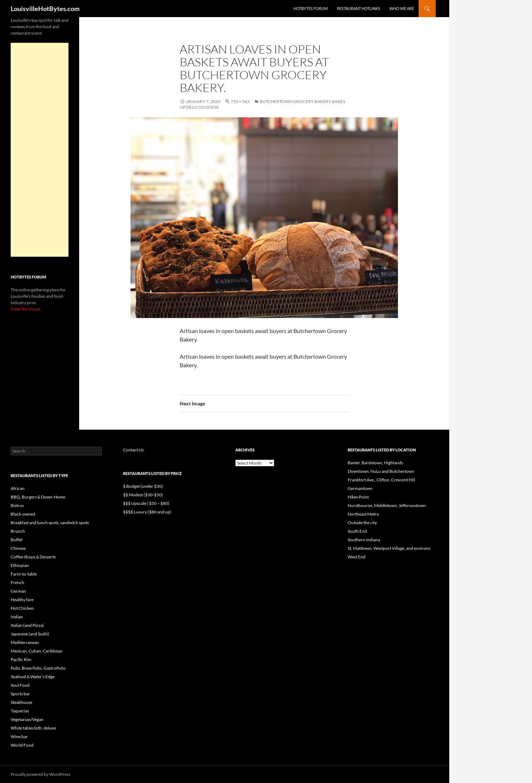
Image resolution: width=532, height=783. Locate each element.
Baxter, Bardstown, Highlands (375, 463)
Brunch (18, 531)
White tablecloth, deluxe (33, 728)
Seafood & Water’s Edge (33, 677)
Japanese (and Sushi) (30, 634)
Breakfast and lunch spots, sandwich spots (50, 523)
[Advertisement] (40, 150)
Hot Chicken (22, 608)
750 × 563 (240, 101)
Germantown (360, 488)
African (18, 488)
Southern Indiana (364, 540)
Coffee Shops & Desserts (33, 557)
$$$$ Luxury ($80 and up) (147, 512)
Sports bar (20, 694)
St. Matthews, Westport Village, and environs (389, 548)
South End (357, 531)
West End (357, 557)
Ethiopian (20, 565)
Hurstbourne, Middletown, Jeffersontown (387, 505)
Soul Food (20, 685)
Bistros (17, 505)
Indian (17, 617)
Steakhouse (21, 702)
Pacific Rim (21, 659)
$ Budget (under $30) (143, 486)
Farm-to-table (24, 574)
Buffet (17, 540)
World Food (22, 745)
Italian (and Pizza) (27, 625)
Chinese (18, 548)
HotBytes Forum (311, 8)
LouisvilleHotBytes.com (45, 9)
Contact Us (133, 450)
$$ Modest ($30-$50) (143, 495)
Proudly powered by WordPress (40, 774)
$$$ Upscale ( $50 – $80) (146, 503)
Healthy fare (22, 600)
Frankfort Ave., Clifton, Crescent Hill (381, 480)
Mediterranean (25, 642)
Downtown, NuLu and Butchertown (381, 471)
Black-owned (23, 514)
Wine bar (19, 736)
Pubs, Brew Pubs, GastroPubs (38, 668)
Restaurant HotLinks (359, 8)
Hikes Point (358, 497)
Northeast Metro (363, 514)
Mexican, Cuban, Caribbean (37, 651)
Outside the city (362, 523)
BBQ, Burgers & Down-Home (38, 497)
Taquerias (20, 711)
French (17, 582)
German (18, 591)
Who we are (402, 8)
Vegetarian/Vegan (27, 719)
